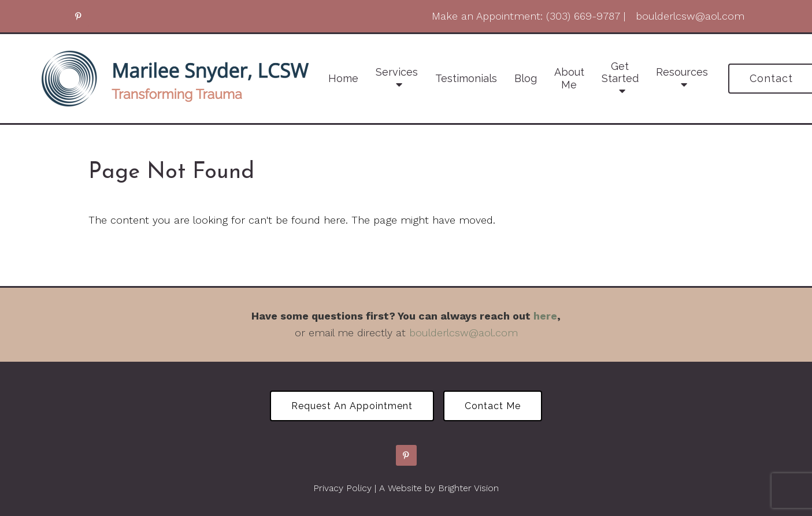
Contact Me (493, 406)
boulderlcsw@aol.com (464, 333)
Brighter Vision (468, 488)
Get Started (620, 73)
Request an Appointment (352, 406)
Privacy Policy (342, 488)
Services (397, 72)
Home (343, 78)
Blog (526, 78)
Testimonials (466, 78)
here (545, 316)
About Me (569, 78)
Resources (682, 72)
